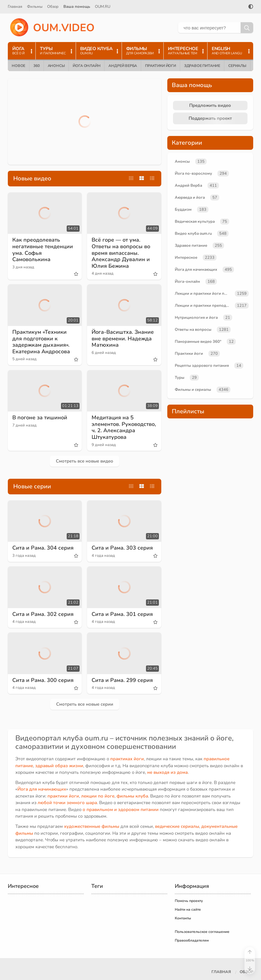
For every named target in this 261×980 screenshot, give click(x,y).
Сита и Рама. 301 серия (122, 614)
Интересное (186, 258)
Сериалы (237, 66)
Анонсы (56, 66)
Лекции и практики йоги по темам (204, 294)
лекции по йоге (98, 796)
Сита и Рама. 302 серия (43, 614)
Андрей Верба (123, 66)
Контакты (183, 918)
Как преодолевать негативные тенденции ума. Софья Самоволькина (43, 250)
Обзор (53, 7)
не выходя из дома (167, 772)
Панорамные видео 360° (198, 342)
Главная (15, 7)
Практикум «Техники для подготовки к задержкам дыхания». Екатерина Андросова (41, 342)
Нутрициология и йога (196, 318)
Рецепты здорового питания (202, 366)
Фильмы (35, 7)
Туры (180, 378)
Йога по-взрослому (193, 173)
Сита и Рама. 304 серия (43, 548)
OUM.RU (103, 7)
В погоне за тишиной (40, 418)
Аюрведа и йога (190, 198)
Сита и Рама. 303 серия (122, 548)
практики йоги (63, 796)
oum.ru (96, 738)
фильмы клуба (132, 796)
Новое (18, 66)
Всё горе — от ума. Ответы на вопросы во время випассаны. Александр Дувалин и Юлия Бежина (121, 253)
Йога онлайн (86, 66)
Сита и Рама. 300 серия (43, 680)
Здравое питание (202, 66)
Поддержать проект (210, 118)
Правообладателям (192, 940)
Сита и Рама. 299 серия (122, 680)
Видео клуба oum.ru (193, 234)
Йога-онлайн (187, 282)
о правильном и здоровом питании (121, 810)
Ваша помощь (77, 7)
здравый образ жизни (59, 766)
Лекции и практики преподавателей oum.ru (204, 306)
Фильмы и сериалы (193, 390)
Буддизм (183, 210)
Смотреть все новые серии (85, 704)
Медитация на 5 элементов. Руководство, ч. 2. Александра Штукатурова (124, 427)
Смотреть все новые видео (85, 461)
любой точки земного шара (67, 803)
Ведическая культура (195, 222)
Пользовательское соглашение (202, 932)
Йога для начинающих (196, 270)
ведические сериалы (177, 826)
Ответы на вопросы (193, 330)
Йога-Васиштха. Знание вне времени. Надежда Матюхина (123, 338)
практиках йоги (127, 759)
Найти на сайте (188, 909)
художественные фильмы (92, 826)
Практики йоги (161, 66)
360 (36, 66)
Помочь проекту (189, 901)
